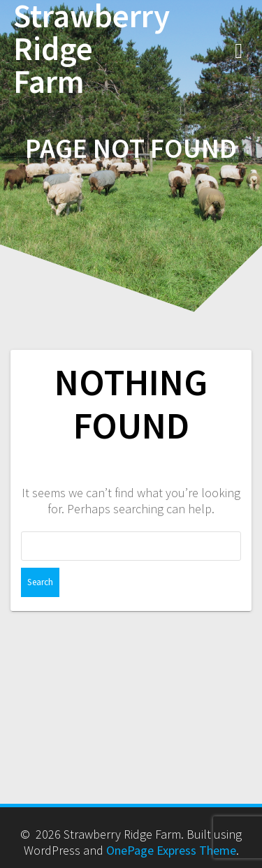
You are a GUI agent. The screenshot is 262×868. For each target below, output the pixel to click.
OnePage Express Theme (171, 850)
